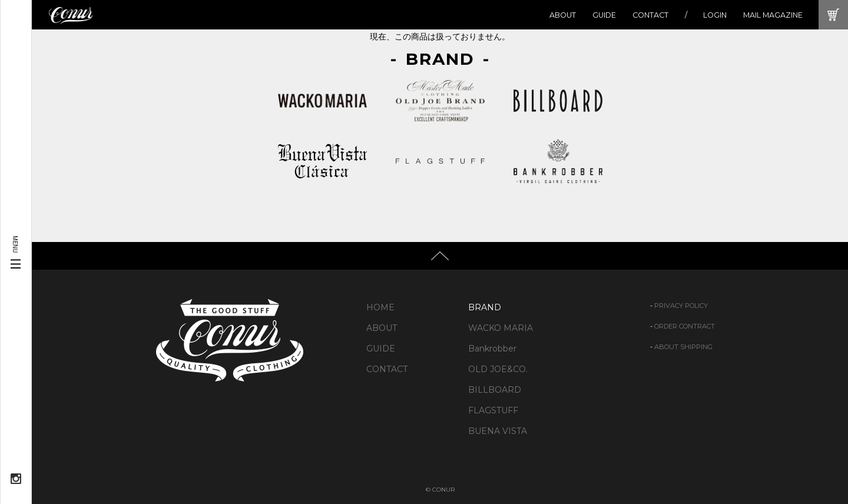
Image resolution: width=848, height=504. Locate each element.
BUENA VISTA (498, 431)
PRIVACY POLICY (681, 306)
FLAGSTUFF (493, 410)
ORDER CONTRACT (685, 326)
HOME (380, 307)
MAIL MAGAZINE (773, 15)
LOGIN (715, 15)
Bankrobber (492, 349)
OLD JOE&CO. (498, 369)
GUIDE (604, 15)
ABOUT (563, 15)
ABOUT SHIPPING (683, 347)
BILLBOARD (495, 390)
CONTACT (650, 15)
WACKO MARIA (501, 328)
